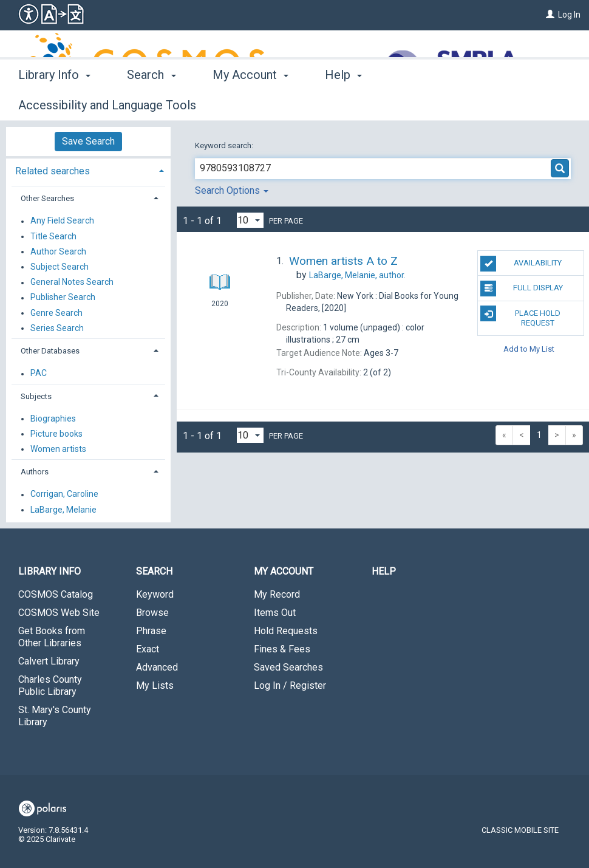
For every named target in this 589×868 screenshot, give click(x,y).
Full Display (522, 289)
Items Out (275, 613)
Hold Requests (286, 631)
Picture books (56, 434)
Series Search (57, 328)
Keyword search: (225, 145)
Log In (569, 15)
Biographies (53, 419)
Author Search (58, 251)
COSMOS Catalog (56, 594)
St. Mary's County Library (55, 716)
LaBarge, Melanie (63, 510)
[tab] (88, 170)
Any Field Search (62, 221)
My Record (277, 594)
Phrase (151, 631)
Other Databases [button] (50, 351)
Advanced (157, 667)
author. (357, 275)
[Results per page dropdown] (250, 220)
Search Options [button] (232, 190)
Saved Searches (288, 667)
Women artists (58, 449)
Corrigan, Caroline (64, 494)
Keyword (155, 594)
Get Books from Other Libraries (52, 637)
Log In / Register (290, 685)
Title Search (53, 236)
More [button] (422, 105)
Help (384, 571)
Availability (521, 264)
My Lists (155, 685)
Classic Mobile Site (520, 830)
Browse (152, 613)
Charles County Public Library (50, 685)
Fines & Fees (282, 649)
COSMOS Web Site (59, 613)
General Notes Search (72, 282)
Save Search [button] (88, 141)
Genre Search (56, 313)
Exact (148, 649)
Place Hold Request (520, 316)
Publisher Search (63, 298)
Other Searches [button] (47, 198)
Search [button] (151, 103)
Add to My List (529, 348)
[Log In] (550, 15)
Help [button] (343, 103)
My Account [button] (250, 103)
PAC (39, 374)
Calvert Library (49, 661)
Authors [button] (35, 472)
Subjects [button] (36, 396)
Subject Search (60, 267)
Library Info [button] (54, 103)
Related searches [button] (53, 171)
